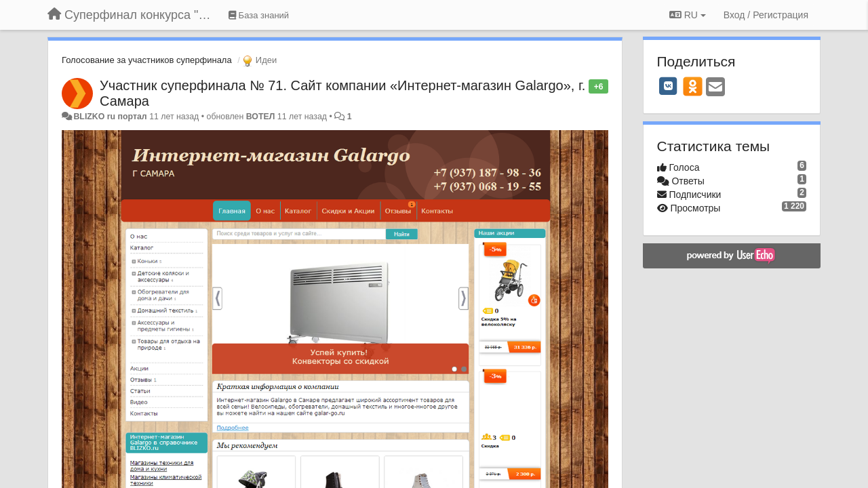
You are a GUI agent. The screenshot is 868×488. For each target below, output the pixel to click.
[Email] (715, 88)
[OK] (693, 86)
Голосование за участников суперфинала (147, 60)
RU (688, 15)
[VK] (669, 86)
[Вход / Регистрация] (766, 15)
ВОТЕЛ (261, 117)
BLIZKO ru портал (110, 117)
